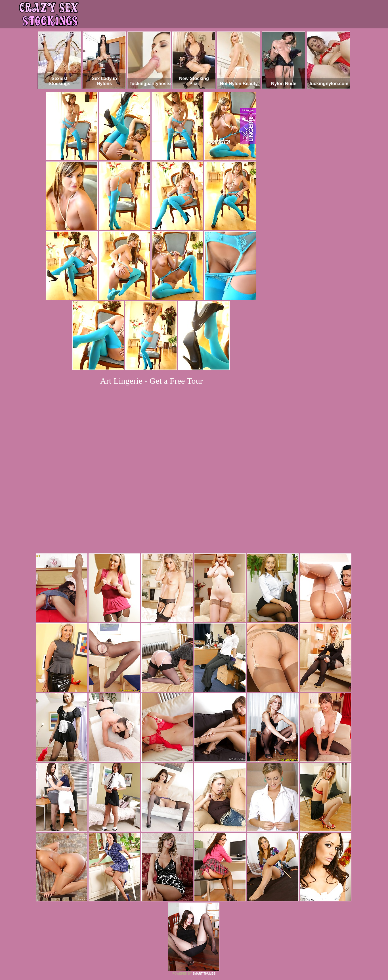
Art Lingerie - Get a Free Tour (151, 381)
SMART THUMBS (204, 896)
